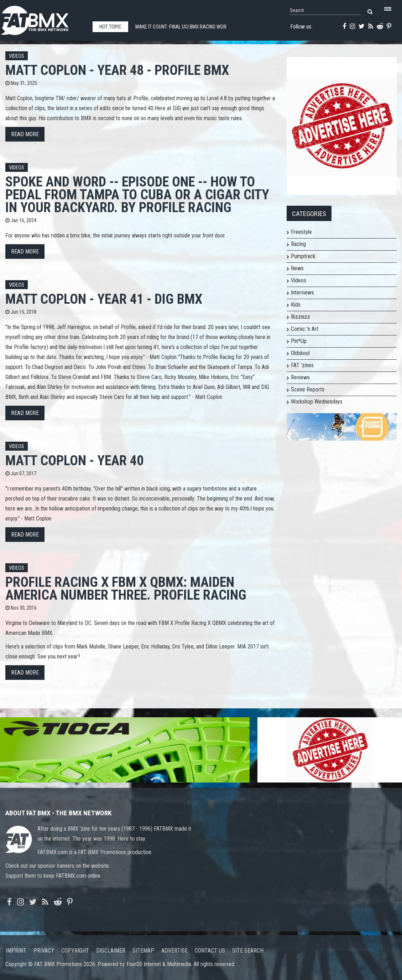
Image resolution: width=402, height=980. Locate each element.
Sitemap (143, 951)
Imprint (16, 951)
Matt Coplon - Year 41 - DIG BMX (104, 299)
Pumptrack (303, 256)
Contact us (210, 951)
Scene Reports (308, 389)
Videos (17, 56)
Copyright (75, 951)
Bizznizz (301, 317)
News (297, 268)
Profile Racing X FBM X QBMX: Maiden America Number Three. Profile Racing (126, 588)
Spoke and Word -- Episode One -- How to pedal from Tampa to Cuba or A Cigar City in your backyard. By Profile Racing (137, 194)
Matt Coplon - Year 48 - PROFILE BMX (117, 70)
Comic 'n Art (305, 329)
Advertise (174, 951)
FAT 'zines (302, 365)
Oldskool (300, 353)
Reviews (300, 377)
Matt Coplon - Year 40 (74, 460)
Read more (25, 134)
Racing (298, 244)
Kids (296, 305)
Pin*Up (299, 341)
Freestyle (301, 232)
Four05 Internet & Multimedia (159, 964)
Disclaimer (111, 951)
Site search (248, 951)
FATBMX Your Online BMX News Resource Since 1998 (43, 18)
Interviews (302, 293)
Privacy (44, 951)
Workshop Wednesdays (317, 402)
